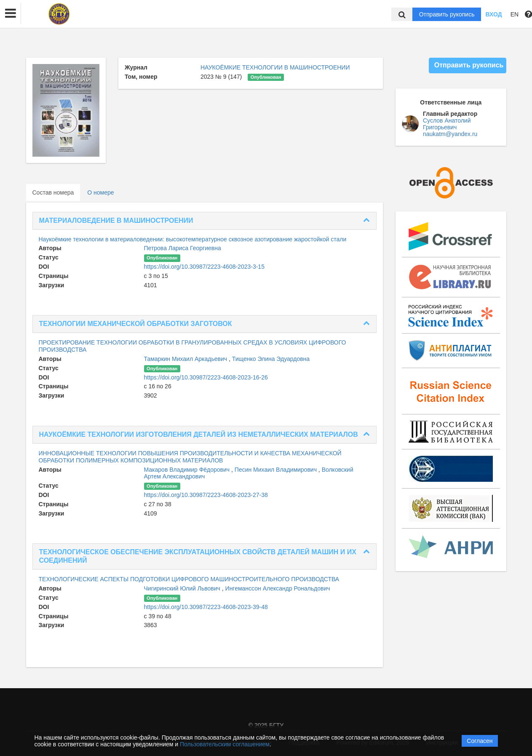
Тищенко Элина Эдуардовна (271, 359)
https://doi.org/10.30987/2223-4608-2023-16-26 (206, 377)
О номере (100, 192)
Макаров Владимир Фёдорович (188, 470)
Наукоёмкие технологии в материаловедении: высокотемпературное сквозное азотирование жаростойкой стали (193, 239)
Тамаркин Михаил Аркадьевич (187, 359)
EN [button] (515, 14)
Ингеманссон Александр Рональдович (278, 588)
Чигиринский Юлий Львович (183, 588)
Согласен (480, 741)
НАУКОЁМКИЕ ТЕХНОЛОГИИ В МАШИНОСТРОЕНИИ (275, 67)
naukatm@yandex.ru (450, 134)
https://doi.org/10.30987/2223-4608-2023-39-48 (206, 607)
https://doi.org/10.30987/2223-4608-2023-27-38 (206, 495)
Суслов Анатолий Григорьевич (447, 124)
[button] (11, 13)
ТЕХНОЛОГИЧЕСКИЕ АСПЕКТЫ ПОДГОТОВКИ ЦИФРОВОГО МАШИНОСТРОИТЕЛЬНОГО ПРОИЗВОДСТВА (189, 579)
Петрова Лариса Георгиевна (183, 248)
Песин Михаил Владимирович (277, 470)
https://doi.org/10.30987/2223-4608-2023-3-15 (204, 267)
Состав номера (53, 192)
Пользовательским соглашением (225, 744)
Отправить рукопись (447, 14)
